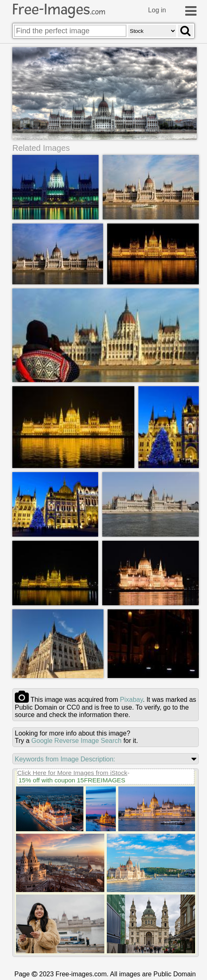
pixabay (131, 700)
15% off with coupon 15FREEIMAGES (72, 780)
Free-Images (59, 9)
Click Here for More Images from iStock (72, 773)
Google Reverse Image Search (76, 741)
